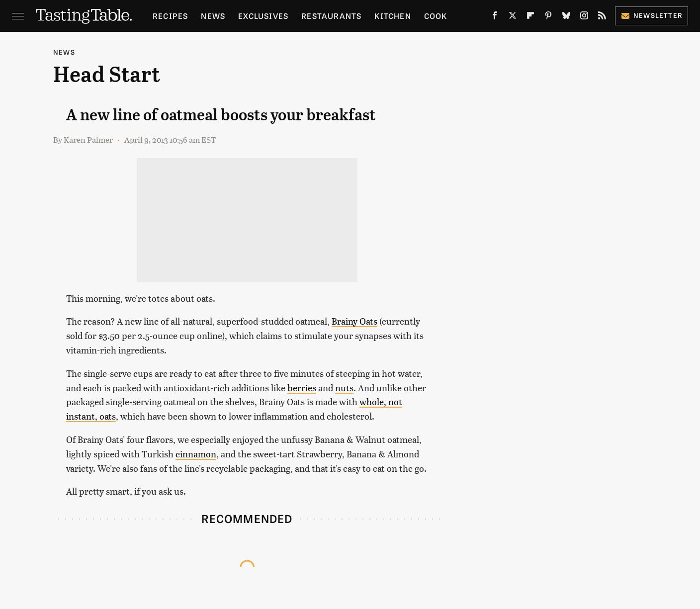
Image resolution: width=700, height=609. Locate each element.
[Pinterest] (548, 17)
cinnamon (196, 454)
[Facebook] (495, 17)
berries (302, 388)
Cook (436, 16)
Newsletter (652, 15)
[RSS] (602, 17)
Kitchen (393, 16)
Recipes (170, 16)
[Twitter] (513, 17)
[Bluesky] (566, 17)
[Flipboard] (530, 17)
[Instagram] (584, 17)
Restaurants (331, 16)
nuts (344, 388)
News (213, 16)
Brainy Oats (354, 321)
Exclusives (263, 16)
